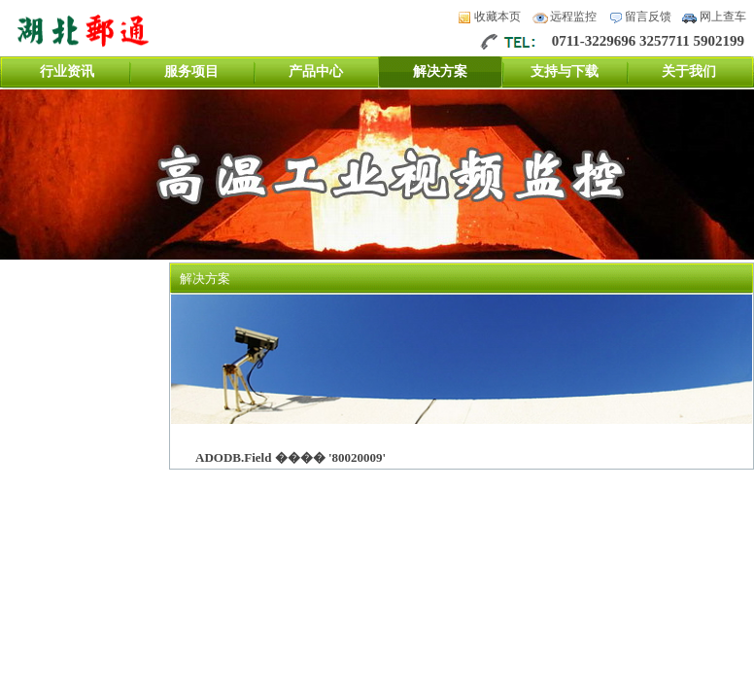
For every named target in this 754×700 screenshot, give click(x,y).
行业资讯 (67, 71)
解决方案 (440, 71)
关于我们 (689, 71)
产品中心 (316, 71)
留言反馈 (648, 17)
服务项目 (191, 71)
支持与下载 (565, 71)
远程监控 (573, 17)
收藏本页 (497, 17)
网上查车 (723, 17)
